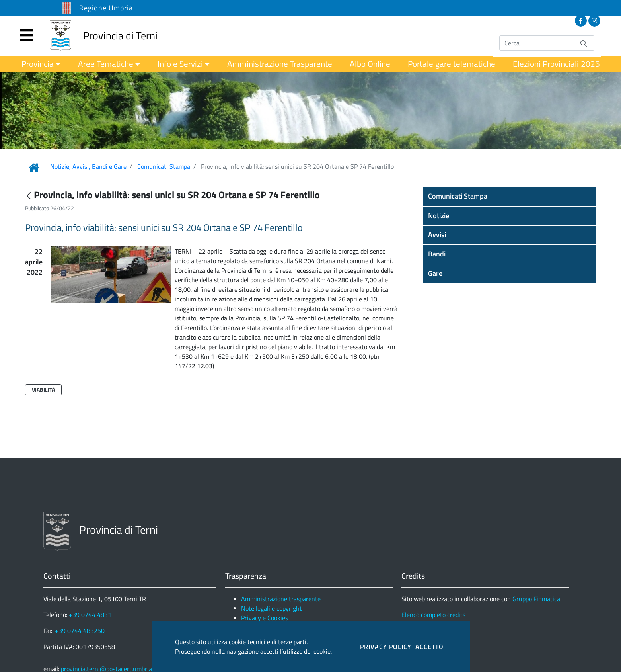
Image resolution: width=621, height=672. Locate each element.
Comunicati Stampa (164, 166)
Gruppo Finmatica (536, 599)
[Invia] (584, 43)
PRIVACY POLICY (386, 647)
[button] (510, 196)
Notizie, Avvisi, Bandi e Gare (88, 166)
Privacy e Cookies (265, 618)
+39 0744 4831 (90, 615)
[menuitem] (41, 64)
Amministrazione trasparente (281, 599)
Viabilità (43, 390)
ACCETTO (429, 647)
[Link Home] (34, 168)
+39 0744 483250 (80, 631)
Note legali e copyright (272, 608)
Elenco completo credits (433, 615)
